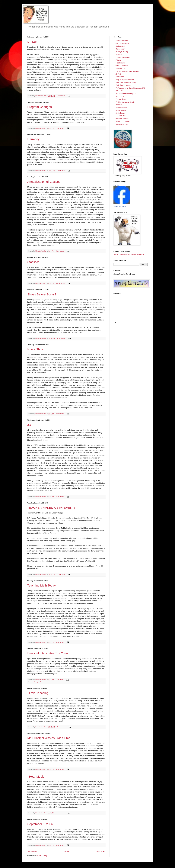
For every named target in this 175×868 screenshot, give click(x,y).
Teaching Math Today (42, 585)
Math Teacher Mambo (123, 85)
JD (29, 425)
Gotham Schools (122, 66)
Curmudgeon (120, 49)
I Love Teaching (38, 693)
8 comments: (60, 251)
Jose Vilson (120, 77)
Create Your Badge (120, 206)
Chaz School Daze (122, 43)
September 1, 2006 (40, 824)
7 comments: (60, 128)
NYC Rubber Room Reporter (126, 94)
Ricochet (119, 105)
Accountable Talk (122, 41)
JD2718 (118, 74)
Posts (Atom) (42, 856)
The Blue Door (121, 116)
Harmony (33, 139)
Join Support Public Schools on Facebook (129, 255)
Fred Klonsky (120, 63)
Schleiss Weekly (121, 108)
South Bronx (120, 113)
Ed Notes (119, 55)
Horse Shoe (35, 349)
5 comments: (60, 769)
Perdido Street (121, 99)
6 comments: (61, 96)
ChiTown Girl (120, 46)
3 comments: (61, 171)
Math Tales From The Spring (126, 82)
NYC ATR (119, 91)
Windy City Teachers (123, 121)
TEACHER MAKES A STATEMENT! (51, 508)
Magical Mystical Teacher (125, 80)
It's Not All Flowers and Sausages (128, 71)
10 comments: (61, 338)
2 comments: (60, 414)
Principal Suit (38, 682)
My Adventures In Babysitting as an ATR (130, 88)
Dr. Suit (32, 42)
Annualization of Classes (44, 182)
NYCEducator (121, 96)
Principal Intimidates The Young (48, 653)
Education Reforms (122, 57)
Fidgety (118, 60)
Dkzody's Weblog (122, 52)
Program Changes (40, 107)
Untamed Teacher (122, 119)
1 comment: (60, 680)
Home (67, 852)
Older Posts (100, 852)
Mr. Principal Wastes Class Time (49, 738)
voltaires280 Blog (122, 124)
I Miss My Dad (121, 69)
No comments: (61, 283)
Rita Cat (116, 185)
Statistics (33, 262)
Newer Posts (33, 852)
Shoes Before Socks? (42, 294)
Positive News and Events (125, 102)
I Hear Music (36, 777)
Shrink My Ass (121, 110)
